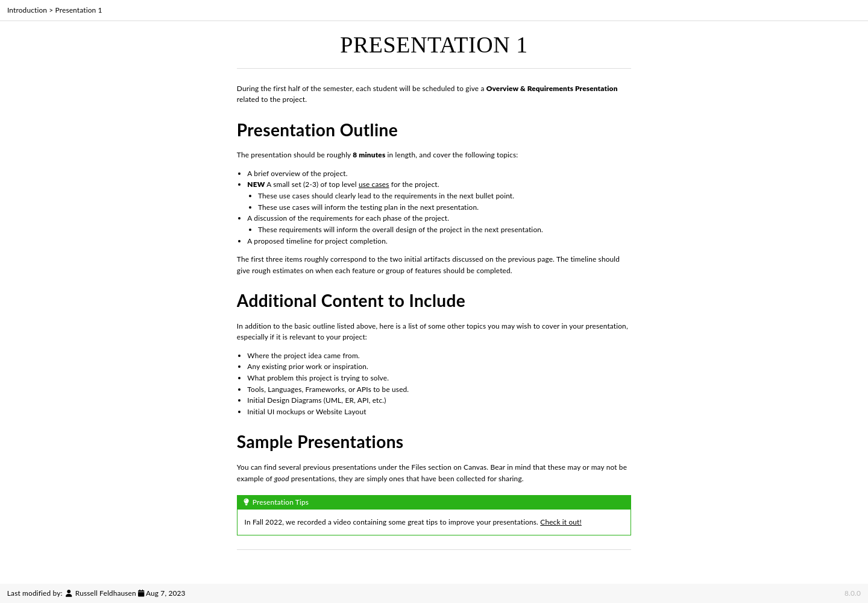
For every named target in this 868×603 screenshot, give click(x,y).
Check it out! (561, 522)
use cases (374, 184)
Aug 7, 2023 (166, 593)
